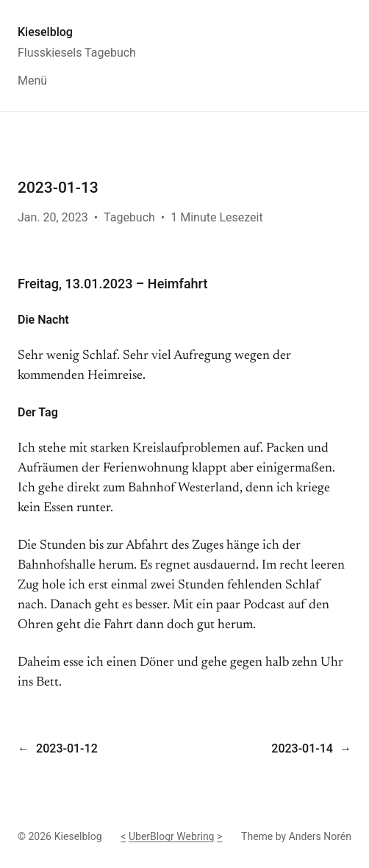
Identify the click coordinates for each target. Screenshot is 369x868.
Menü (32, 81)
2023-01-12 (67, 748)
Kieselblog (45, 32)
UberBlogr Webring (172, 836)
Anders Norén (320, 836)
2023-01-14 (302, 748)
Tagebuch (129, 217)
